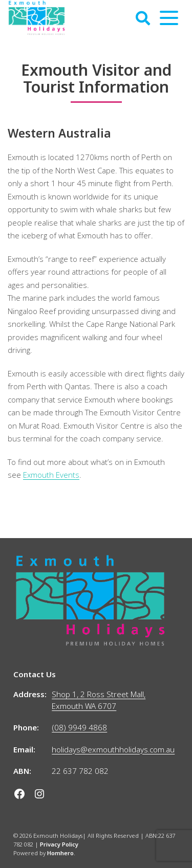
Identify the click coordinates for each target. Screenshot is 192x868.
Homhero (60, 853)
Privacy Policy (59, 844)
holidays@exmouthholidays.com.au (113, 749)
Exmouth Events (51, 475)
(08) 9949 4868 (79, 727)
